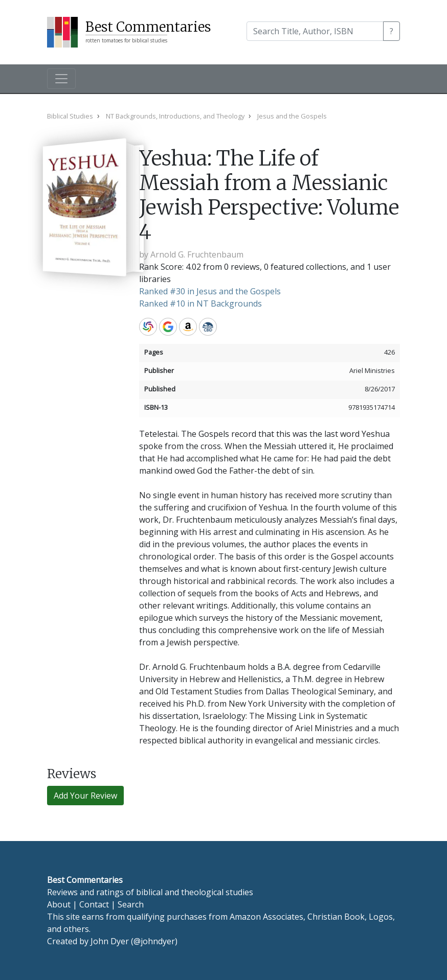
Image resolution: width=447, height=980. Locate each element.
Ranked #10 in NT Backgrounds (200, 304)
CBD (208, 327)
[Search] (315, 31)
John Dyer (110, 941)
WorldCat (148, 327)
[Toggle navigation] (61, 79)
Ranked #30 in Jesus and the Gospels (210, 291)
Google (168, 327)
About (59, 904)
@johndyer (154, 941)
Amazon (188, 327)
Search (131, 904)
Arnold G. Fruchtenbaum (197, 254)
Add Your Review (85, 796)
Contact (94, 904)
